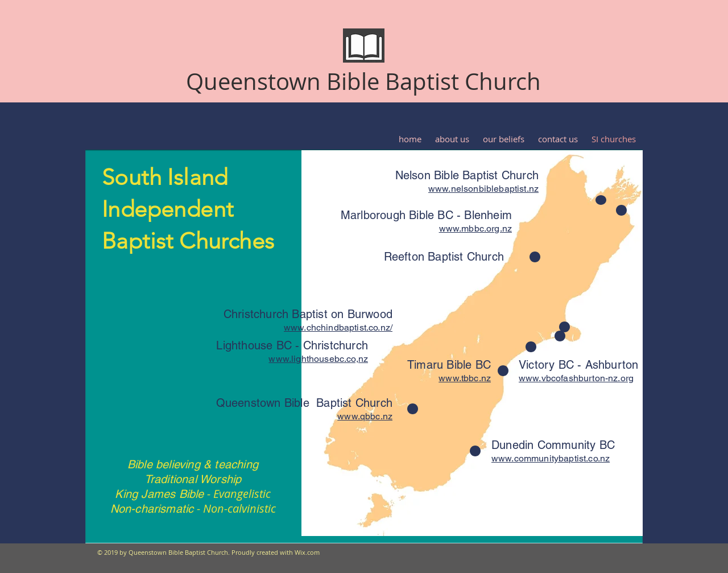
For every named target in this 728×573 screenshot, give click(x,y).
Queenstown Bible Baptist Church (363, 81)
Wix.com (307, 552)
